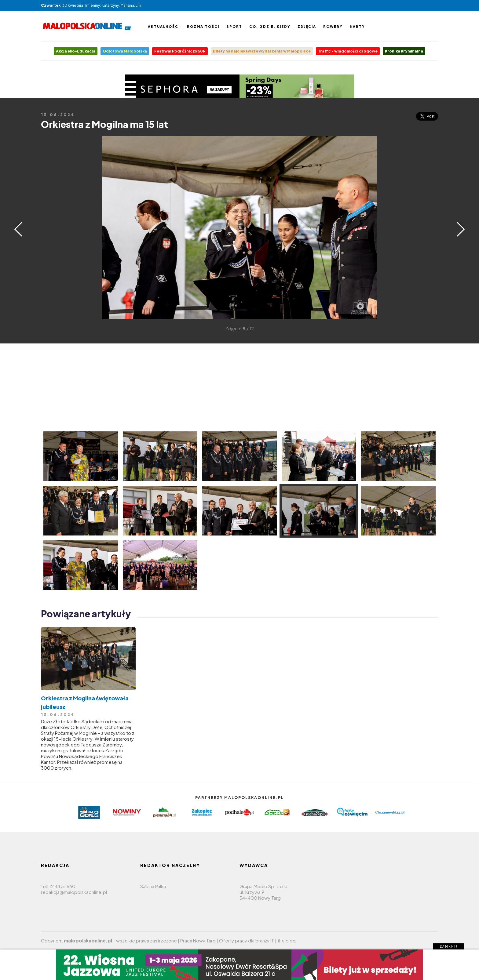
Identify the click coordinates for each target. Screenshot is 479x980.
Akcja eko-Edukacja (76, 51)
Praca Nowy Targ (198, 940)
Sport (234, 26)
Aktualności (164, 26)
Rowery (333, 26)
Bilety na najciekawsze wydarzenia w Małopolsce (262, 51)
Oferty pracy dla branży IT (247, 940)
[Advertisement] (50, 227)
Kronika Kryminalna (404, 51)
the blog (287, 940)
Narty (357, 26)
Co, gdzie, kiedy (270, 26)
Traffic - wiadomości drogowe (348, 51)
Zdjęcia (307, 26)
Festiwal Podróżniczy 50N (180, 51)
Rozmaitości (203, 26)
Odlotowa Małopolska (125, 51)
